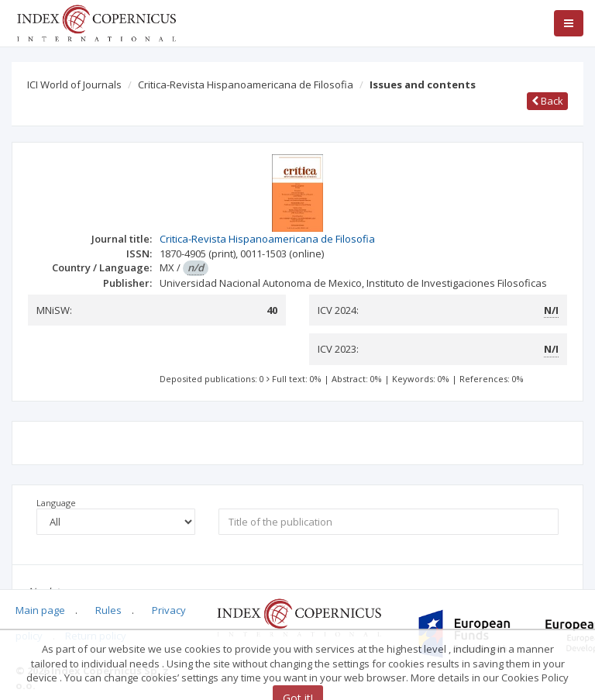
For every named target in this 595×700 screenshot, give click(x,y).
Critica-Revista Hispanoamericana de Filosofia (246, 84)
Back (547, 101)
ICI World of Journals (74, 84)
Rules (108, 610)
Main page (40, 610)
